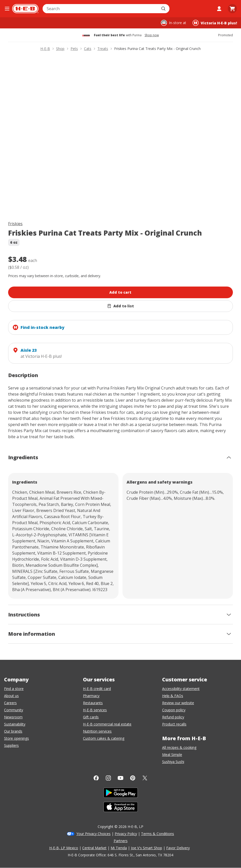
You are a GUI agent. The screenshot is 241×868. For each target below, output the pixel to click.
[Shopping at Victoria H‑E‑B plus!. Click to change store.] (215, 23)
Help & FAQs (173, 696)
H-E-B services (95, 710)
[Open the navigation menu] (7, 9)
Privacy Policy (126, 834)
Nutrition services (97, 731)
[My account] (219, 9)
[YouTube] (120, 778)
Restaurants (93, 703)
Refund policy (173, 717)
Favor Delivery (178, 848)
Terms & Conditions (158, 834)
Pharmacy (91, 696)
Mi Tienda (119, 848)
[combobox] (100, 9)
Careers (10, 703)
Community (14, 710)
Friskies (15, 224)
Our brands (13, 731)
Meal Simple (172, 755)
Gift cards (91, 717)
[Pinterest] (133, 778)
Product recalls (174, 724)
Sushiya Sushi (173, 762)
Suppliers (11, 745)
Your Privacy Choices (93, 834)
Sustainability (15, 724)
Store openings (16, 738)
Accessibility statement (181, 689)
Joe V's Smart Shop (147, 848)
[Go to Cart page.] (232, 9)
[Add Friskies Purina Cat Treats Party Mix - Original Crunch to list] (120, 306)
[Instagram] (108, 778)
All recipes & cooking (179, 747)
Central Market (94, 848)
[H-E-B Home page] (25, 9)
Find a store (14, 689)
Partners (121, 841)
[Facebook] (96, 778)
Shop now (152, 35)
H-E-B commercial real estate (107, 724)
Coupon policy (174, 710)
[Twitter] (145, 778)
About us (11, 696)
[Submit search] (164, 9)
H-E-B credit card (97, 689)
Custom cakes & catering (104, 738)
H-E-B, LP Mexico (64, 848)
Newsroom (13, 717)
